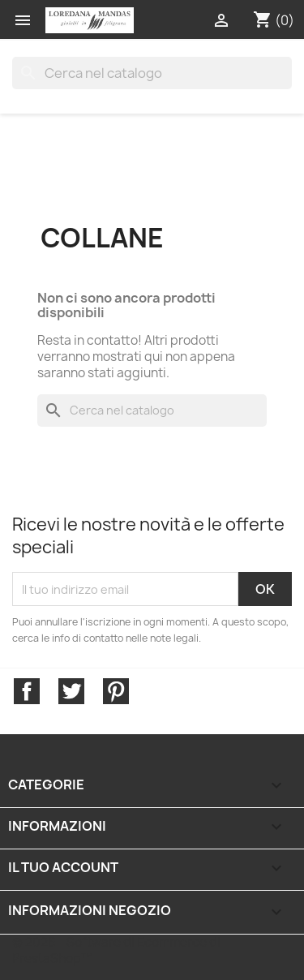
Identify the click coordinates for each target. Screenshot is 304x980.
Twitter (71, 691)
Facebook (27, 691)
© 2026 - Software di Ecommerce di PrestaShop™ (116, 950)
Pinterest (116, 691)
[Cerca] (152, 73)
